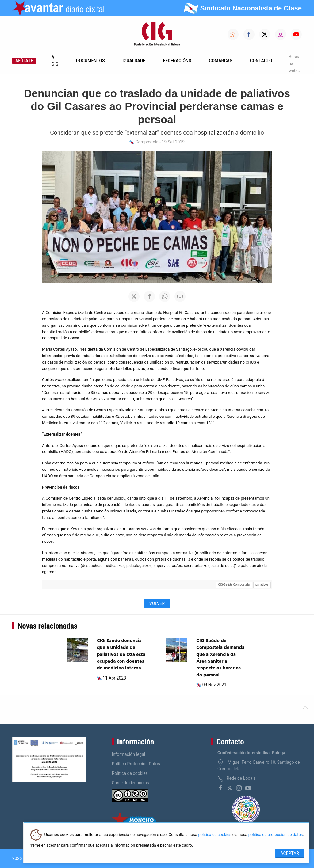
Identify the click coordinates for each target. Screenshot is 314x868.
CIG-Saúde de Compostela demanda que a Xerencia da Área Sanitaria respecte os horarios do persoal (220, 658)
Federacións (177, 61)
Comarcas (220, 61)
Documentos (90, 61)
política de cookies (215, 835)
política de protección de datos (276, 835)
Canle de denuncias (131, 783)
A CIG (55, 61)
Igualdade (134, 61)
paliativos (262, 585)
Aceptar (290, 853)
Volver (157, 603)
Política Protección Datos (136, 764)
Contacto (261, 61)
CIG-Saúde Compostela (234, 585)
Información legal (129, 754)
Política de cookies (130, 773)
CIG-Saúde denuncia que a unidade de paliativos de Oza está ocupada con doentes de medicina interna (121, 655)
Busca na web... (295, 64)
